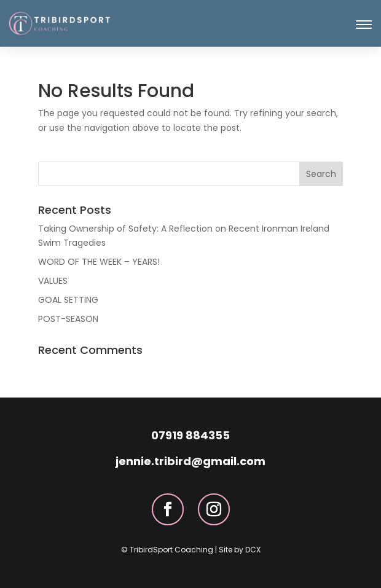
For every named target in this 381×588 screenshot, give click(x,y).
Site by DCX (240, 550)
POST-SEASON (68, 319)
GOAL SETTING (68, 300)
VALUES (53, 281)
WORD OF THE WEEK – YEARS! (99, 262)
